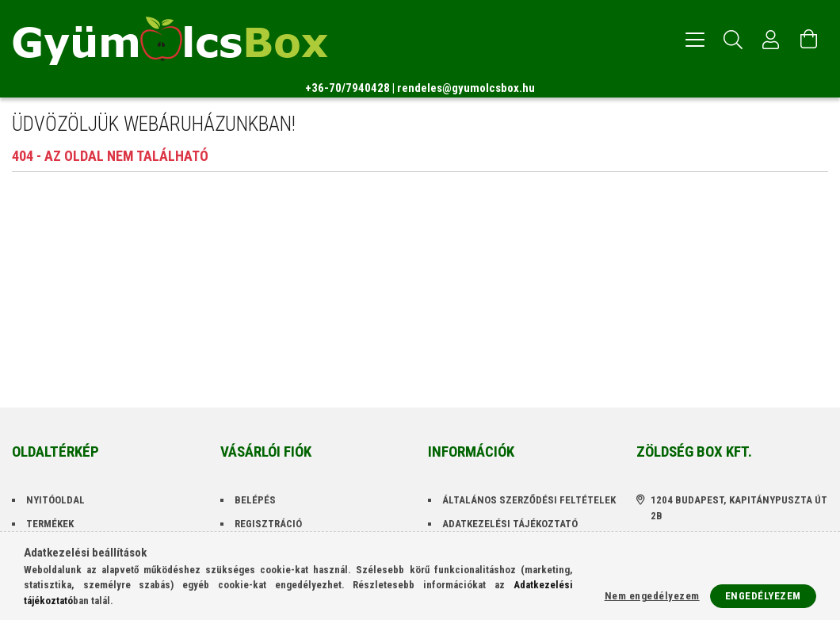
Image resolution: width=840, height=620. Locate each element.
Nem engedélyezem (652, 596)
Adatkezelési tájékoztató (510, 524)
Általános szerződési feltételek (529, 500)
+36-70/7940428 (347, 88)
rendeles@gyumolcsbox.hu (466, 88)
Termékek (50, 524)
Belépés (255, 500)
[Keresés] (733, 40)
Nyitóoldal (55, 500)
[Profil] (771, 40)
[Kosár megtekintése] (809, 40)
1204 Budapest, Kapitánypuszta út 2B (739, 508)
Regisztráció (268, 524)
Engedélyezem (763, 596)
